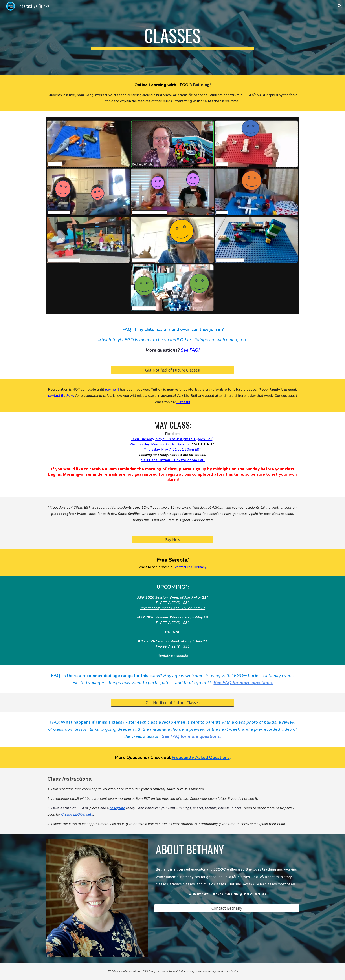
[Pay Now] (172, 539)
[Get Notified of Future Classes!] (172, 370)
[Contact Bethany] (227, 908)
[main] (172, 37)
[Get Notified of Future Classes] (172, 703)
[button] (340, 6)
